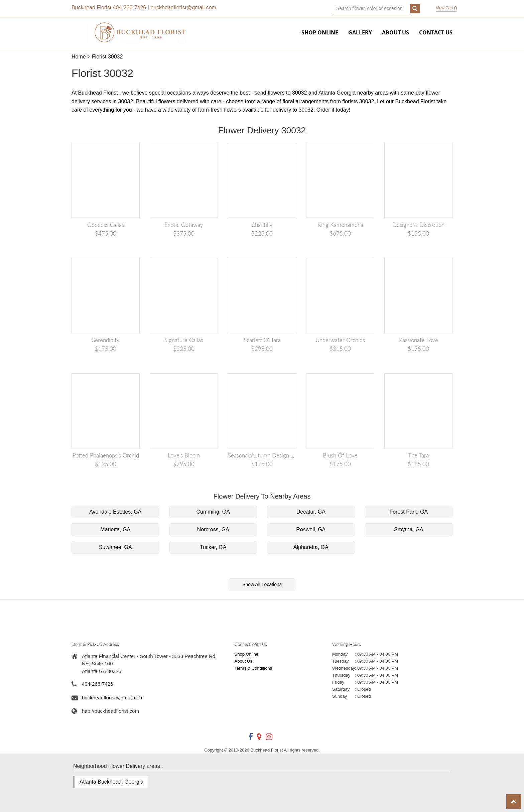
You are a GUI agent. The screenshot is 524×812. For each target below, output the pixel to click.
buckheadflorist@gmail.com (183, 8)
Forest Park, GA (409, 512)
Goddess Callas (106, 225)
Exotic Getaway (184, 225)
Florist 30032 (107, 57)
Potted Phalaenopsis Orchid (106, 455)
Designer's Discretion (418, 225)
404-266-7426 (130, 8)
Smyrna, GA (409, 529)
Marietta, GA (115, 529)
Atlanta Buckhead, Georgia (111, 782)
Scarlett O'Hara (262, 340)
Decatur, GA (311, 512)
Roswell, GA (311, 529)
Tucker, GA (213, 547)
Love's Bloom (184, 455)
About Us (396, 32)
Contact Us (436, 32)
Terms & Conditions (253, 668)
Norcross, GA (213, 529)
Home (79, 57)
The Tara (418, 455)
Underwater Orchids (340, 340)
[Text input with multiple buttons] (371, 9)
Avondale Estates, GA (115, 512)
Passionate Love (419, 340)
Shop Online (320, 32)
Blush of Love (340, 455)
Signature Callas (184, 340)
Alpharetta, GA (311, 547)
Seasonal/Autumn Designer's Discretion (276, 455)
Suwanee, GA (115, 547)
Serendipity (106, 340)
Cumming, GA (213, 512)
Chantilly (262, 225)
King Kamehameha (340, 225)
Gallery (360, 32)
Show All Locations (262, 584)
